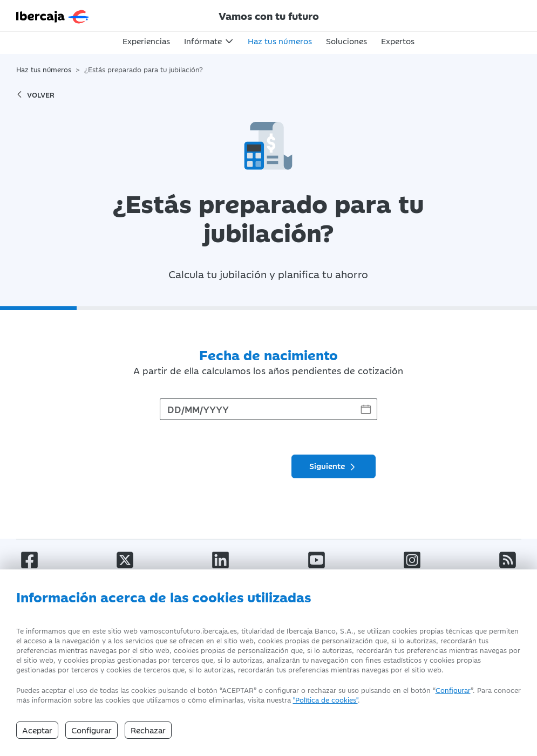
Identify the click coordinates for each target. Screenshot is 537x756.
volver (35, 94)
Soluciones (346, 41)
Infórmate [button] (203, 41)
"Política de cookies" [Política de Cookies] (325, 699)
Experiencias (146, 41)
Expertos (398, 41)
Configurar (453, 690)
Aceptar (37, 730)
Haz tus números (280, 41)
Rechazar (148, 730)
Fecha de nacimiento (268, 354)
